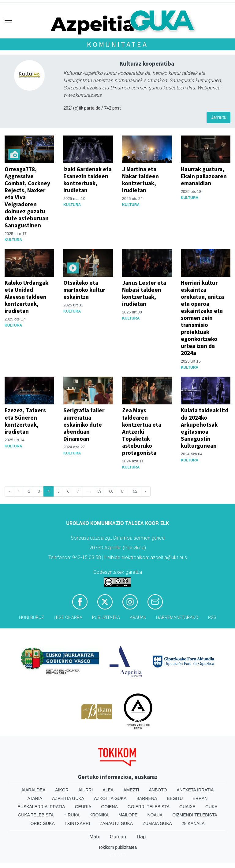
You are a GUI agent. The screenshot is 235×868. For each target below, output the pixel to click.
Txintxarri (77, 823)
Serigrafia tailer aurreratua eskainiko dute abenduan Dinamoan (84, 424)
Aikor (62, 790)
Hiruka (71, 815)
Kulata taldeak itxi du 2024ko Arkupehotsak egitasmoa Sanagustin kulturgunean (205, 428)
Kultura (13, 240)
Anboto (158, 790)
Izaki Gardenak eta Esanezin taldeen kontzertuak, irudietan (88, 180)
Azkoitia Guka (110, 798)
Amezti (131, 790)
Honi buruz (32, 618)
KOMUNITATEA (117, 44)
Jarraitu (218, 117)
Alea (108, 790)
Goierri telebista (149, 807)
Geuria (83, 807)
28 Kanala (193, 823)
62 (135, 491)
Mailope (128, 815)
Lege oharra (68, 618)
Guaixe (187, 807)
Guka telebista (36, 815)
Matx (95, 837)
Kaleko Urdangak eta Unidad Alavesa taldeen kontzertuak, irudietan (26, 297)
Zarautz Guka (116, 823)
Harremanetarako (177, 618)
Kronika (99, 815)
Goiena (109, 807)
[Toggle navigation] (8, 21)
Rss (212, 618)
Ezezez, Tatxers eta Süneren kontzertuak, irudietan (25, 421)
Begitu (175, 798)
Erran (200, 798)
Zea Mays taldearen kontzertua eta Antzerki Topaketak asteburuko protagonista (142, 431)
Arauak (138, 618)
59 (99, 491)
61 (123, 491)
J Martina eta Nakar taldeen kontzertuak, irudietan (140, 180)
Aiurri (86, 790)
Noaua (155, 815)
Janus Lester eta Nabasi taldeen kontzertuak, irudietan (144, 293)
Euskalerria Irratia (41, 807)
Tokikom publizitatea (117, 847)
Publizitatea (106, 618)
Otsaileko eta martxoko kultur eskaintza (84, 290)
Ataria (35, 798)
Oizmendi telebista (195, 815)
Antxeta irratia (195, 790)
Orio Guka (42, 823)
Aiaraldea (34, 790)
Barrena (147, 798)
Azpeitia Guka (68, 798)
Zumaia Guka (157, 823)
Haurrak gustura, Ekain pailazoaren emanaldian (204, 176)
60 (111, 491)
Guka (211, 807)
